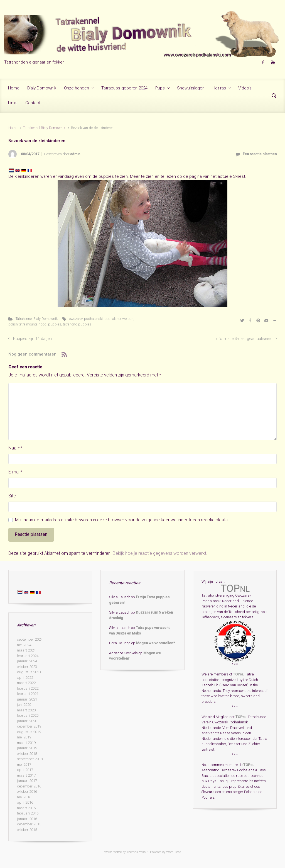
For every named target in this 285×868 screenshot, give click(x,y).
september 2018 (30, 759)
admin (75, 154)
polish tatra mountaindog (27, 324)
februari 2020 (28, 715)
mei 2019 (24, 737)
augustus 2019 (29, 732)
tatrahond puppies (77, 324)
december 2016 (29, 786)
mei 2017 (24, 764)
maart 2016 (26, 808)
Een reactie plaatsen (260, 154)
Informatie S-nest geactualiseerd (244, 339)
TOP (238, 674)
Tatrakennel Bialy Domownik (44, 128)
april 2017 (25, 770)
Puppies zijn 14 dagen (32, 339)
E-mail (15, 472)
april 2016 (25, 802)
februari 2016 (28, 813)
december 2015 (29, 824)
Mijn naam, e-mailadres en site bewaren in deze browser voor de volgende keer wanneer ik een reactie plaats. (122, 520)
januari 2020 (27, 721)
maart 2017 (26, 775)
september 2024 (30, 639)
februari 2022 (28, 688)
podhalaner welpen (119, 319)
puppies (55, 324)
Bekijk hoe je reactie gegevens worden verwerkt (159, 553)
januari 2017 (27, 781)
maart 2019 (26, 743)
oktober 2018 (27, 754)
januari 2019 (27, 748)
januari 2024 (27, 661)
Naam (15, 448)
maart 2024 (26, 650)
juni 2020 (24, 705)
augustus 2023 (29, 672)
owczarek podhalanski (86, 319)
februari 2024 (28, 656)
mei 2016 (24, 797)
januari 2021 (27, 699)
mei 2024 (24, 645)
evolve (108, 852)
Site (12, 496)
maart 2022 (26, 683)
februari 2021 (28, 694)
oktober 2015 (27, 830)
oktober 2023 (27, 667)
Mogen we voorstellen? (155, 643)
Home (13, 128)
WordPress (174, 852)
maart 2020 (26, 710)
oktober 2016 (27, 792)
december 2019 (29, 726)
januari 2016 (27, 819)
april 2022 (25, 678)
